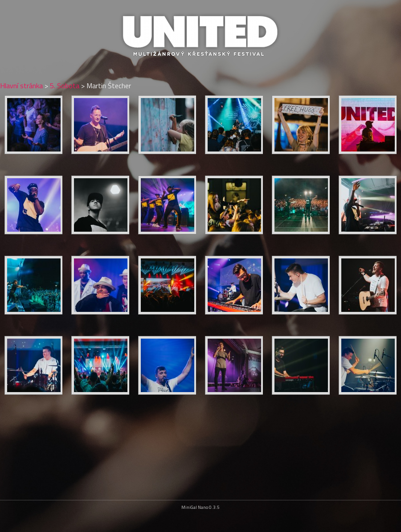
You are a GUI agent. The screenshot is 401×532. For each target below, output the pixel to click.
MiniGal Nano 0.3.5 (200, 507)
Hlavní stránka (21, 86)
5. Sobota (65, 86)
